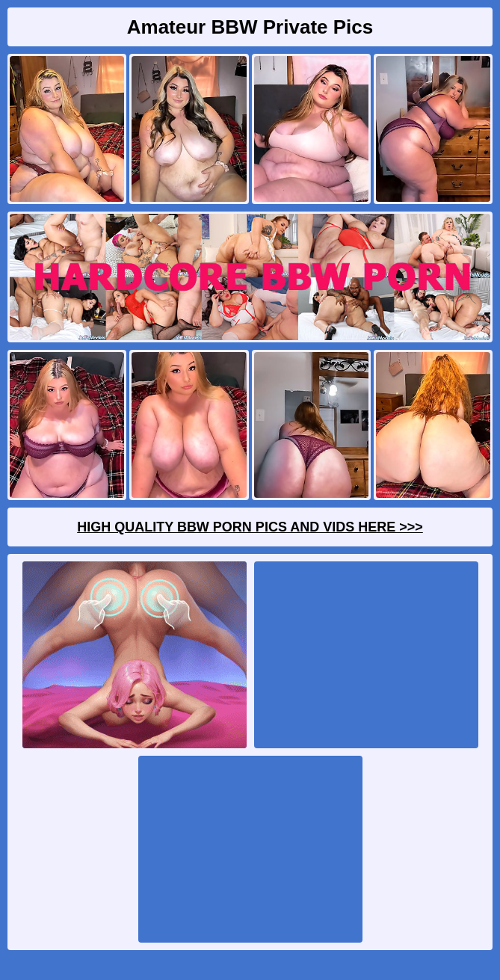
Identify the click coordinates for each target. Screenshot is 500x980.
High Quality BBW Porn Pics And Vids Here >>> (250, 527)
